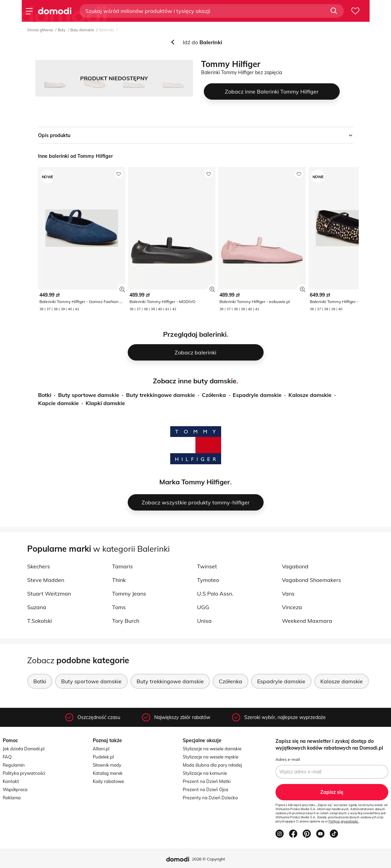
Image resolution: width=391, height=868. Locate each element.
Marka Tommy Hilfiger (195, 482)
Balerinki (106, 30)
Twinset (207, 566)
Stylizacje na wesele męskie (211, 757)
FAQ (7, 757)
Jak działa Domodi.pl (24, 749)
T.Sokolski (40, 621)
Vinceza (292, 607)
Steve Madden (46, 580)
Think (119, 580)
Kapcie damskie (58, 403)
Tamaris (122, 566)
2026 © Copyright (208, 859)
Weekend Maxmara (307, 621)
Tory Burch (126, 621)
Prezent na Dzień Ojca (206, 789)
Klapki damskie (105, 403)
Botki (45, 395)
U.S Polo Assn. (215, 594)
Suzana (37, 607)
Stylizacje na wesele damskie (212, 749)
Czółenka (214, 395)
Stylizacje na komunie (205, 773)
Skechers (39, 566)
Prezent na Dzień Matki (207, 781)
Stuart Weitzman (49, 594)
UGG (203, 607)
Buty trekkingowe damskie (161, 395)
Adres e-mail (288, 759)
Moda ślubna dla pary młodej (212, 765)
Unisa (204, 621)
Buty (62, 30)
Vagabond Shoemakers (312, 580)
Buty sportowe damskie (89, 395)
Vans (288, 594)
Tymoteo (208, 580)
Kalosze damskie (310, 395)
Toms (119, 607)
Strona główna (40, 30)
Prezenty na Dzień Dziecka (210, 798)
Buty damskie (82, 30)
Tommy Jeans (129, 594)
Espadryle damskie (257, 395)
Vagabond (295, 566)
